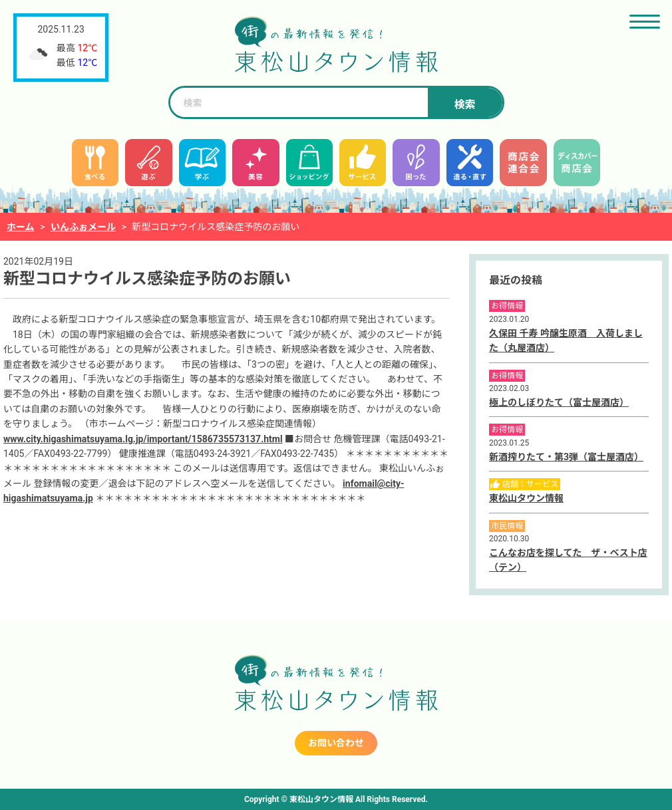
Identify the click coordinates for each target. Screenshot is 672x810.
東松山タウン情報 (526, 498)
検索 (464, 105)
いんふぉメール (83, 227)
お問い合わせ (336, 743)
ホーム (21, 227)
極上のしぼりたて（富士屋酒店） (559, 402)
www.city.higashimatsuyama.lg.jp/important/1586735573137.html (143, 439)
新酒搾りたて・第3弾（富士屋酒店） (566, 457)
